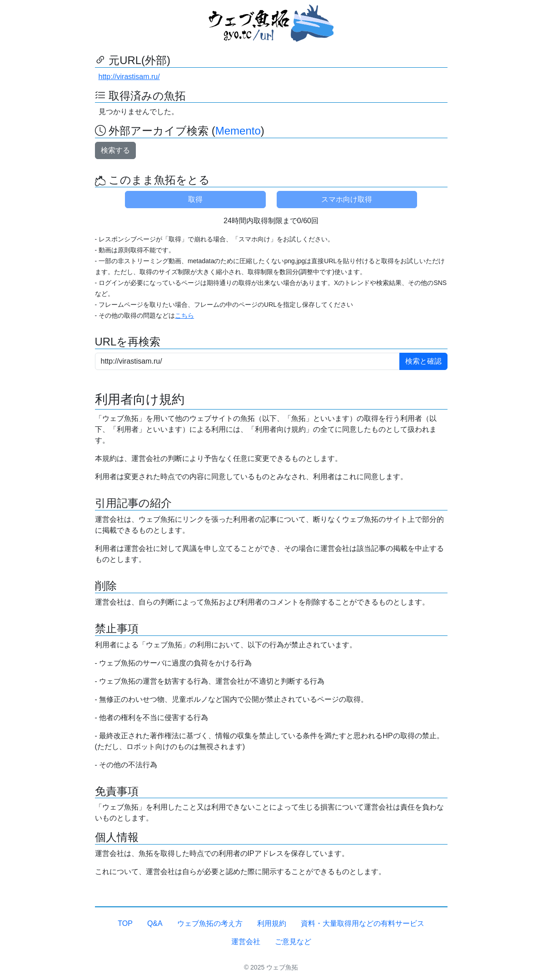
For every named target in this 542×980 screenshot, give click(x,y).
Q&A (155, 923)
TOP (125, 923)
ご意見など (293, 942)
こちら (184, 315)
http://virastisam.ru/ (129, 77)
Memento (238, 131)
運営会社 (246, 942)
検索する (115, 150)
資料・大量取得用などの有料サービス (363, 923)
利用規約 (272, 923)
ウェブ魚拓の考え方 (210, 923)
